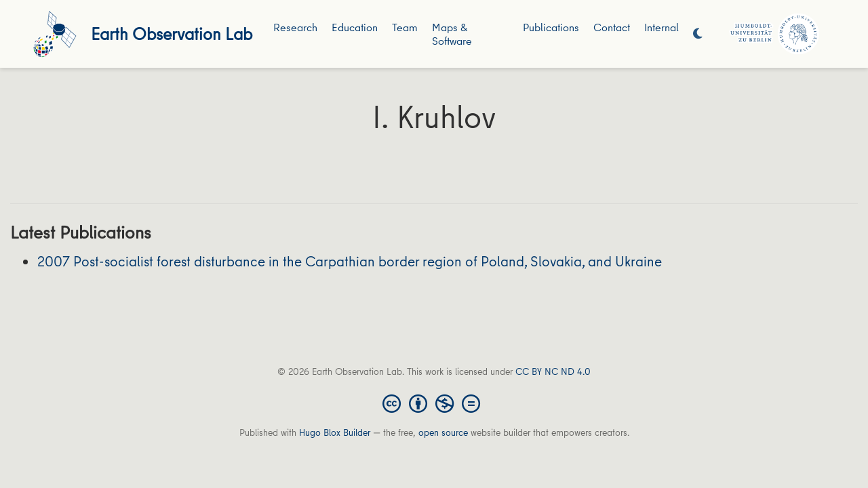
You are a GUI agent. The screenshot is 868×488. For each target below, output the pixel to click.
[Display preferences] (698, 34)
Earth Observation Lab (172, 34)
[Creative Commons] (434, 403)
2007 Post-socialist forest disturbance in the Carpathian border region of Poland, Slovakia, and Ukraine (350, 261)
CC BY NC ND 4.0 (553, 371)
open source (443, 432)
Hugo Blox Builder (335, 432)
